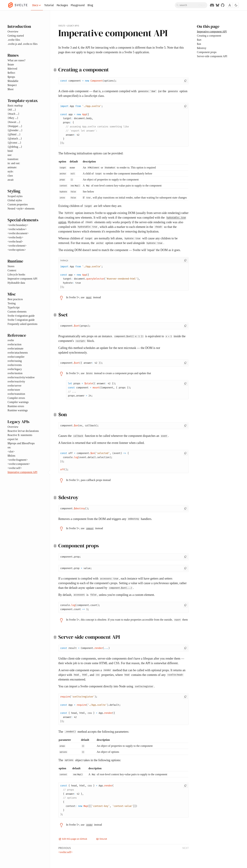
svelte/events (15, 365)
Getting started (16, 36)
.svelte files (14, 40)
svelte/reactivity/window (21, 377)
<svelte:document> (18, 233)
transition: (13, 159)
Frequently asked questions (22, 324)
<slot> (11, 452)
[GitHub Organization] (223, 5)
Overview (13, 32)
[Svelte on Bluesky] (217, 5)
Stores (11, 266)
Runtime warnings (18, 410)
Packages (62, 5)
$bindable (13, 81)
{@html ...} (14, 134)
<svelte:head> (15, 242)
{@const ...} (14, 143)
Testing (12, 303)
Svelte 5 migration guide (21, 320)
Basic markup (15, 106)
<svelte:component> (19, 464)
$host (11, 89)
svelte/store (14, 390)
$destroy (202, 48)
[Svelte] (20, 5)
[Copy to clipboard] (185, 81)
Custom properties (18, 204)
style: (11, 171)
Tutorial (49, 5)
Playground (78, 5)
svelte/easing (15, 361)
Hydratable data (16, 283)
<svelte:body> (15, 237)
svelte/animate (15, 348)
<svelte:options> (17, 250)
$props (11, 77)
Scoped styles (15, 196)
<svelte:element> (17, 246)
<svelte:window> (17, 229)
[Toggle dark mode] (236, 5)
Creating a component (209, 36)
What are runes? (16, 60)
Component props (207, 52)
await (11, 180)
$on (199, 44)
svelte (11, 340)
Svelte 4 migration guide (21, 316)
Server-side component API (212, 56)
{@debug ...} (15, 147)
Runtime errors (16, 406)
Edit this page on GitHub (73, 839)
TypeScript (14, 307)
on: (9, 447)
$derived (12, 69)
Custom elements (17, 312)
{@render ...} (15, 130)
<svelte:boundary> (18, 225)
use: (10, 155)
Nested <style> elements (21, 209)
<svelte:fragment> (18, 460)
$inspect (12, 85)
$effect (11, 73)
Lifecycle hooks (16, 274)
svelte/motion (15, 373)
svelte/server (14, 386)
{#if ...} (12, 110)
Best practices (15, 299)
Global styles (15, 200)
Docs (37, 5)
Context (12, 270)
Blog (90, 5)
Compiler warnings (18, 402)
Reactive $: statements (20, 435)
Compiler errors (16, 398)
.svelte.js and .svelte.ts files (23, 44)
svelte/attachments (18, 353)
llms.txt (102, 839)
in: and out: (14, 163)
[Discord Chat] (212, 5)
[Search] (191, 5)
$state (11, 64)
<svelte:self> (15, 468)
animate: (12, 167)
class (10, 176)
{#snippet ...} (15, 126)
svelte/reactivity (16, 381)
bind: (10, 151)
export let (13, 439)
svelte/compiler (16, 357)
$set (199, 40)
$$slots (11, 456)
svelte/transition (16, 394)
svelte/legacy (15, 369)
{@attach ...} (15, 138)
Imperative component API (22, 279)
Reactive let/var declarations (23, 431)
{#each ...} (13, 114)
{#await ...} (14, 122)
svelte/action (14, 344)
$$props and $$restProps (21, 443)
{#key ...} (13, 118)
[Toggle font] (230, 5)
